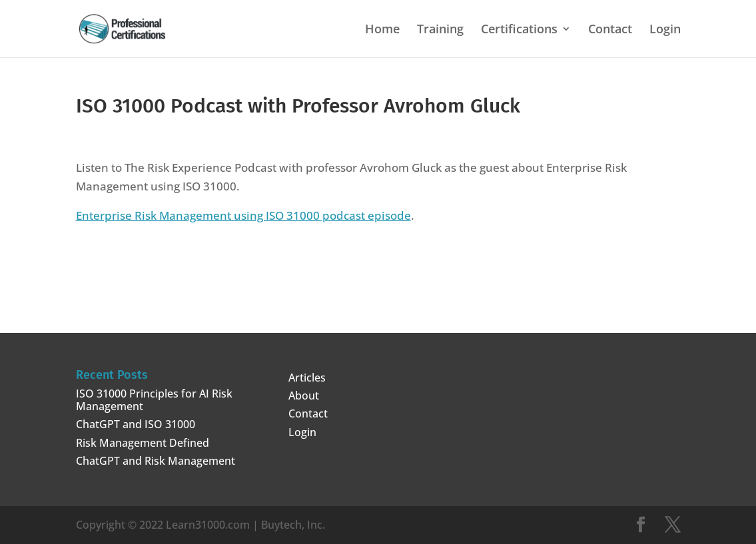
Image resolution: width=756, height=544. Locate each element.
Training (440, 30)
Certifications (519, 30)
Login (665, 30)
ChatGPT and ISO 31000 (136, 424)
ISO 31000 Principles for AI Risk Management (154, 400)
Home (382, 30)
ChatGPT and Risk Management (156, 461)
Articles (307, 378)
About (304, 396)
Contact (610, 30)
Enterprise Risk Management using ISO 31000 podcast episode (243, 215)
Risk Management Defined (143, 443)
